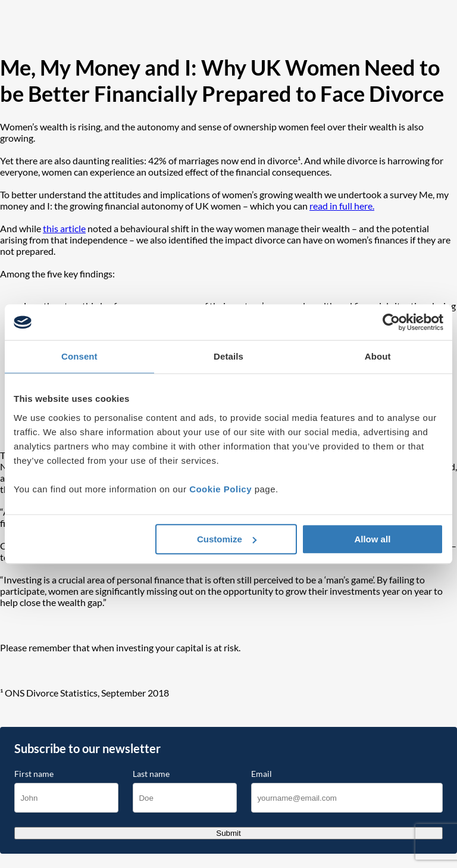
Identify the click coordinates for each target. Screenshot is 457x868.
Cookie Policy (220, 489)
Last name (151, 774)
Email (262, 774)
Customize (227, 539)
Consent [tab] (79, 356)
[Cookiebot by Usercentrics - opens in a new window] (391, 322)
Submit (228, 833)
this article (64, 228)
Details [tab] (228, 356)
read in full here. (342, 206)
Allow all (372, 539)
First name (34, 774)
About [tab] (378, 356)
